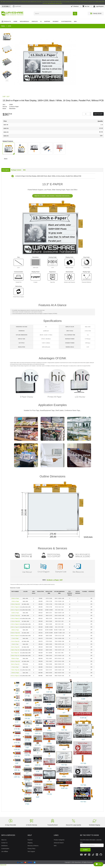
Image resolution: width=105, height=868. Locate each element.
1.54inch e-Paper (15, 601)
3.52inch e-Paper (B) (15, 661)
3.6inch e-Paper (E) (15, 664)
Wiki (24, 170)
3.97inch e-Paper (15, 673)
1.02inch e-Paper (15, 598)
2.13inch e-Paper (15, 613)
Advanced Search (59, 843)
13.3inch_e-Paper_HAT (55, 580)
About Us (4, 840)
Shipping (30, 843)
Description (6, 170)
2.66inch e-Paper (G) (15, 636)
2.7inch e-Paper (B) (15, 641)
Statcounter (3, 865)
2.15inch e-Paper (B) (15, 621)
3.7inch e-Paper (15, 667)
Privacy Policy (31, 849)
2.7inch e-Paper (15, 638)
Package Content (16, 170)
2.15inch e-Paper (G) (15, 624)
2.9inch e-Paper (15, 644)
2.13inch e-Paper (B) (15, 616)
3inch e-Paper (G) (15, 653)
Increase (90, 113)
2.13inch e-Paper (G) (15, 618)
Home (3, 26)
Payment (30, 840)
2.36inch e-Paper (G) (15, 627)
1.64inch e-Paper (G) (15, 610)
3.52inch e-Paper (15, 658)
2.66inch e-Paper (15, 630)
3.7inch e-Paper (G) (15, 670)
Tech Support (31, 851)
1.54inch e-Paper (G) (15, 607)
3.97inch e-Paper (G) (15, 676)
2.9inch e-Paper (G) (15, 650)
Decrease (90, 115)
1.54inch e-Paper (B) (15, 604)
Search (75, 14)
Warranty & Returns (33, 846)
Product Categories (59, 840)
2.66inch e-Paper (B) (15, 633)
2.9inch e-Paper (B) (15, 647)
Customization (5, 849)
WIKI (55, 846)
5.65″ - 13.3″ (6, 97)
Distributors (4, 846)
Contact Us (4, 843)
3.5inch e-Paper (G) (15, 656)
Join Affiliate (5, 851)
